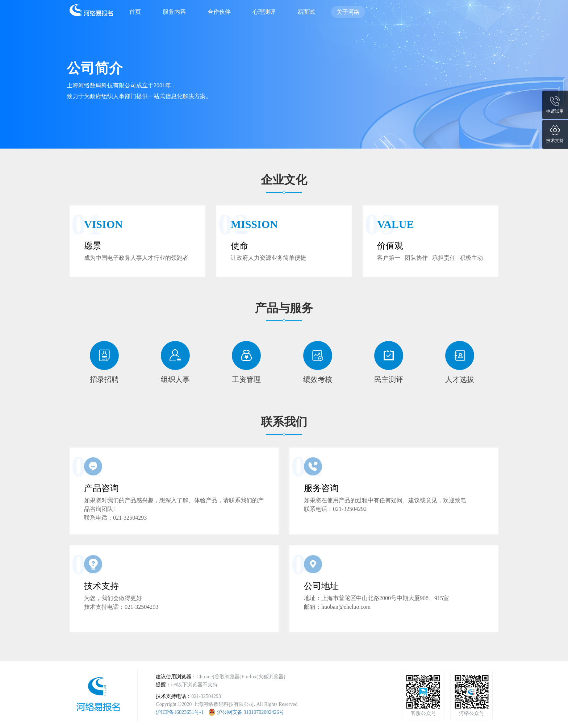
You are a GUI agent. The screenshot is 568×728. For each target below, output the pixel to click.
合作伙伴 (219, 12)
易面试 (306, 12)
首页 (135, 12)
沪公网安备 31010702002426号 (251, 712)
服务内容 (174, 12)
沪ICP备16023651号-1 (179, 712)
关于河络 (348, 12)
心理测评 (264, 12)
